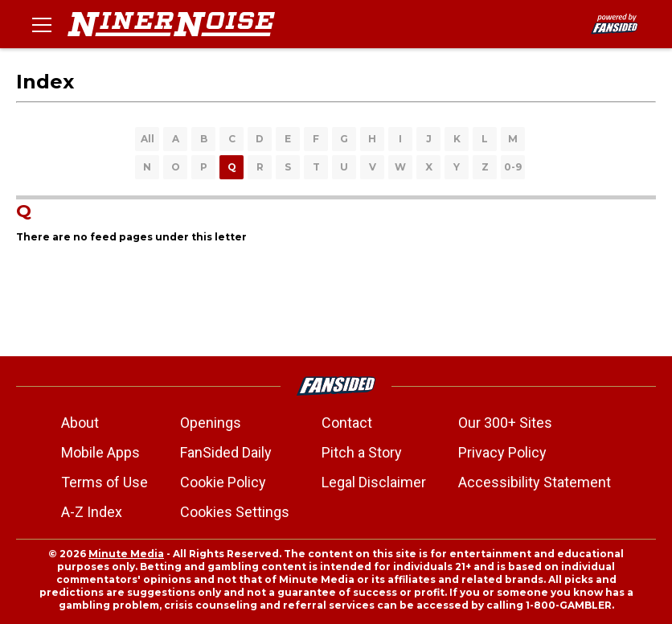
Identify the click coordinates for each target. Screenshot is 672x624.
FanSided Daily (226, 452)
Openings (211, 423)
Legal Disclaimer (374, 482)
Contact (347, 423)
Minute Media (126, 554)
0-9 (513, 167)
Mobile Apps (100, 452)
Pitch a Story (362, 452)
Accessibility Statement (535, 482)
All (148, 139)
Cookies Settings (235, 512)
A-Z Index (92, 512)
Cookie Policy (223, 482)
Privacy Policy (502, 452)
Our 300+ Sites (505, 423)
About (80, 423)
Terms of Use (104, 482)
